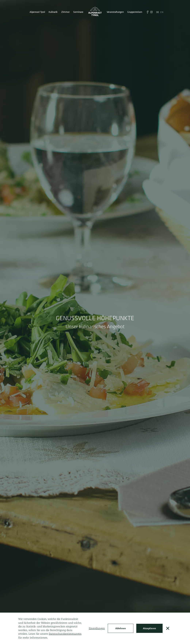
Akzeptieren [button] (149, 628)
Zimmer (65, 12)
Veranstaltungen (115, 12)
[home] (95, 12)
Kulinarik (53, 12)
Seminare (78, 12)
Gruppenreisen (135, 12)
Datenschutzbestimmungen (65, 634)
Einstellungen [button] (97, 628)
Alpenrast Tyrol (37, 12)
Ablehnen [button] (121, 628)
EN (162, 12)
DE (158, 12)
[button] (168, 628)
